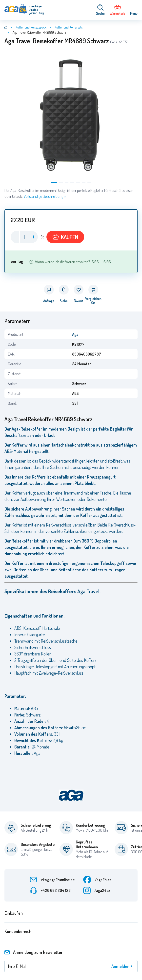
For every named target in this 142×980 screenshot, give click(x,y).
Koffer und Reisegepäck (31, 27)
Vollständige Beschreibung (43, 196)
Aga (75, 334)
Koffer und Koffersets (69, 27)
